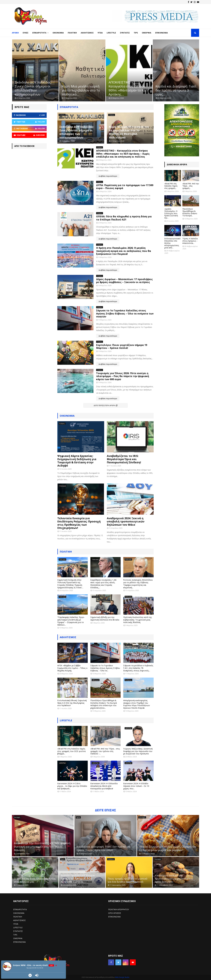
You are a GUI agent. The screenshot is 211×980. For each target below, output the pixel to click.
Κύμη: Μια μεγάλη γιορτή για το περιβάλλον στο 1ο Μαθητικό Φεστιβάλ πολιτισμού (129, 132)
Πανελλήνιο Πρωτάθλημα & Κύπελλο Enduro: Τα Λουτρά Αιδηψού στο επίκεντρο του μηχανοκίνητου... (104, 704)
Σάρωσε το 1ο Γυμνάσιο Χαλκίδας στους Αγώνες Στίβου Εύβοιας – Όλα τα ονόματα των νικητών (125, 313)
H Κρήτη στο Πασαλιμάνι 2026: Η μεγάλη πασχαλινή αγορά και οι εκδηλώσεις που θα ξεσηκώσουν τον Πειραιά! (124, 251)
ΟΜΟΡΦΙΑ (18, 938)
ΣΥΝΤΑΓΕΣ (18, 931)
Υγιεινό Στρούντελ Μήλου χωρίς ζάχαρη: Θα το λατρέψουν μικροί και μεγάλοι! (168, 848)
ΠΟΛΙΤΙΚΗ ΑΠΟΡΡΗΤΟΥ (119, 909)
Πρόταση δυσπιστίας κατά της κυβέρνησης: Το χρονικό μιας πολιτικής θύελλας (138, 620)
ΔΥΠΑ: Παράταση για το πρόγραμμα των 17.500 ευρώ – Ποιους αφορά (125, 187)
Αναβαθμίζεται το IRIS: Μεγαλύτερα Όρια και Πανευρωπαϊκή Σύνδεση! (124, 459)
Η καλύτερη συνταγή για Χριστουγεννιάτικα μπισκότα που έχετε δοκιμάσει (174, 879)
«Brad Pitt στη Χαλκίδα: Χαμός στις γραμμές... (171, 186)
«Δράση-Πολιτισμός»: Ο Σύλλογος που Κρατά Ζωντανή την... (171, 213)
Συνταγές (125, 33)
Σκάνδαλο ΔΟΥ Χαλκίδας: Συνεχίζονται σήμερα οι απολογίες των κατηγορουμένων (80, 88)
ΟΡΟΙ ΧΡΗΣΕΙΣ (115, 913)
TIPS (15, 935)
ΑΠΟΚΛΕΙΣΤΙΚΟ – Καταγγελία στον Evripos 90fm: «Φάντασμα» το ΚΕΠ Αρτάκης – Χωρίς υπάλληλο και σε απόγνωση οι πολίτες (123, 154)
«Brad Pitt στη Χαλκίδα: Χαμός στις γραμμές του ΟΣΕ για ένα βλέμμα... (71, 751)
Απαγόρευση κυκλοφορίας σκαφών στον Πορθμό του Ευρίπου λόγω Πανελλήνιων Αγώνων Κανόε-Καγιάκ (137, 704)
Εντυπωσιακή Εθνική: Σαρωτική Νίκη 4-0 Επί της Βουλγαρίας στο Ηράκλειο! (72, 703)
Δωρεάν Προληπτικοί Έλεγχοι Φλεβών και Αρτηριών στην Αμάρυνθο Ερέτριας (78, 879)
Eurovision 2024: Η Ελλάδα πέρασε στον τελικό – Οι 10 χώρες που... (136, 786)
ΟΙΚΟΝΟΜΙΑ (19, 913)
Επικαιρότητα (39, 33)
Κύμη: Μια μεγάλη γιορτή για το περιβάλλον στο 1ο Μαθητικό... (128, 90)
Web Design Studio (122, 977)
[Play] (30, 975)
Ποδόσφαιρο (64, 680)
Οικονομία (58, 33)
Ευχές (26, 33)
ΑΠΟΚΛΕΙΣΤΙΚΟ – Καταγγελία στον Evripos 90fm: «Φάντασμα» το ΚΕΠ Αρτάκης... (175, 88)
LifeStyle (111, 33)
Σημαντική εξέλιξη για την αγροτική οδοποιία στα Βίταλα (105, 618)
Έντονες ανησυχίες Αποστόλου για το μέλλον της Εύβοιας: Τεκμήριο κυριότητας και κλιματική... (138, 584)
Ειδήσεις (62, 115)
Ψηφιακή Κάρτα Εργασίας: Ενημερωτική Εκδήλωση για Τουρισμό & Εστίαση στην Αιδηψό (77, 461)
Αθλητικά (63, 645)
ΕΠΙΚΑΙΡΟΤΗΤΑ (20, 909)
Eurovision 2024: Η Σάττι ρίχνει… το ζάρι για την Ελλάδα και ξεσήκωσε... (72, 786)
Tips (136, 33)
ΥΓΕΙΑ (16, 924)
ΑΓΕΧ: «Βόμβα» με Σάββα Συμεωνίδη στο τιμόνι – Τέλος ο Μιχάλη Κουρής (72, 668)
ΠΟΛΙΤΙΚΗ (18, 917)
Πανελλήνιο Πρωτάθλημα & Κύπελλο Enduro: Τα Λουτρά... (190, 212)
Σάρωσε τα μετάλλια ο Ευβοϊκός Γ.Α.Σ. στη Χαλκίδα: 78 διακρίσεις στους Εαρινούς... (138, 668)
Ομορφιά (147, 33)
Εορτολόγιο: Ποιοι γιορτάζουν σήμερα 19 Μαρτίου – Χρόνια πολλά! (122, 346)
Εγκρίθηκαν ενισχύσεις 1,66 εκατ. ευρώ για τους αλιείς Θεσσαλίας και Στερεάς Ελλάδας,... (103, 584)
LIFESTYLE (66, 720)
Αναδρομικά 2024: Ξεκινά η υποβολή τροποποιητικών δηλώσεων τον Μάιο (126, 521)
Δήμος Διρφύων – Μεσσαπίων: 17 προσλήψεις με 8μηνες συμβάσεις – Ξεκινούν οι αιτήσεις (124, 281)
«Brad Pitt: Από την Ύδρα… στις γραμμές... (191, 186)
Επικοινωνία (162, 33)
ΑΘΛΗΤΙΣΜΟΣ (68, 637)
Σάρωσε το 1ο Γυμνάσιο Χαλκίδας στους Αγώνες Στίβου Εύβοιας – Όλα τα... (105, 668)
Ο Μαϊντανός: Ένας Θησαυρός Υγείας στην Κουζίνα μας (35, 880)
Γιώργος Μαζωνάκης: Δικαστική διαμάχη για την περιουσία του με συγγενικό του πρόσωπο (138, 751)
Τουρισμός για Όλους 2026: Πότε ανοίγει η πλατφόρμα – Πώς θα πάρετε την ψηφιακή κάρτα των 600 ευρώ (123, 376)
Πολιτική (72, 33)
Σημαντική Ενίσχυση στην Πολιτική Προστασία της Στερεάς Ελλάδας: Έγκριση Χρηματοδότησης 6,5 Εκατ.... (70, 584)
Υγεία (100, 33)
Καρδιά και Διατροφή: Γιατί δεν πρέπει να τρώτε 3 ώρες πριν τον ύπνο (103, 848)
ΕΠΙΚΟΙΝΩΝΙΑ (19, 942)
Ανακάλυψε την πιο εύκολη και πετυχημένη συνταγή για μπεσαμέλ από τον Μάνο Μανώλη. (42, 847)
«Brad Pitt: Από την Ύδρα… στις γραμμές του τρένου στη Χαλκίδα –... (105, 751)
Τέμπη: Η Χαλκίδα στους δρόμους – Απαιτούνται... (190, 241)
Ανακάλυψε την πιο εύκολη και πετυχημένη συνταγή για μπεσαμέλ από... (35, 90)
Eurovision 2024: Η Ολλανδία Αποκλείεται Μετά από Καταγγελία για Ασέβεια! (104, 786)
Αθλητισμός (87, 33)
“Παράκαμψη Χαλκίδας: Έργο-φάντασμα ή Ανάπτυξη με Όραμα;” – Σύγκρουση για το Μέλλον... (71, 621)
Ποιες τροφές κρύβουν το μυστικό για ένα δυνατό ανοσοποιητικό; (128, 880)
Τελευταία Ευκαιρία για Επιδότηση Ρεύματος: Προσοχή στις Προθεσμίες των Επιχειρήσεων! (79, 523)
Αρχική (15, 33)
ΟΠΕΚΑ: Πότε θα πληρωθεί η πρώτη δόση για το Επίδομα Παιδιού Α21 (124, 218)
